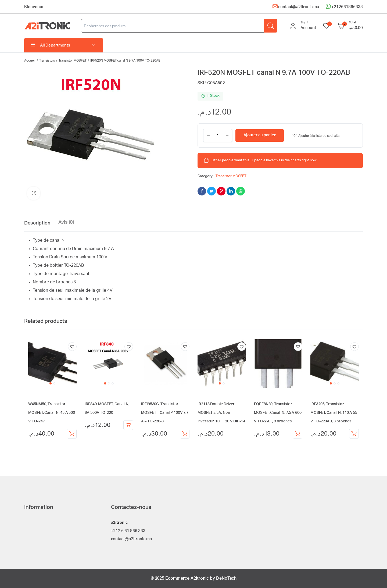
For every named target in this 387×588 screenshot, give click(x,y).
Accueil (30, 60)
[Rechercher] (271, 26)
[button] (34, 193)
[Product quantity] (218, 136)
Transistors (47, 60)
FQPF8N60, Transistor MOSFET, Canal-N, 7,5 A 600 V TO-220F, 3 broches (278, 413)
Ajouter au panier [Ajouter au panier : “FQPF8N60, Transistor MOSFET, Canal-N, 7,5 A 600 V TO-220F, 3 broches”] (298, 434)
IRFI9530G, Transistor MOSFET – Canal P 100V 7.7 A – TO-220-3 (165, 413)
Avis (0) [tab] (66, 222)
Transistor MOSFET (73, 60)
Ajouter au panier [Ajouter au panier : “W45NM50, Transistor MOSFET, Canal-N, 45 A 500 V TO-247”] (72, 434)
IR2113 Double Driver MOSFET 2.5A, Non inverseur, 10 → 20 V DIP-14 (221, 413)
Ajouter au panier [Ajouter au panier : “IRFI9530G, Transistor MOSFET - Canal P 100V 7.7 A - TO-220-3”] (185, 434)
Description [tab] (37, 223)
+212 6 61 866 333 (128, 531)
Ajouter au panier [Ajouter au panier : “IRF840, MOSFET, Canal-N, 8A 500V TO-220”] (128, 425)
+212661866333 (347, 7)
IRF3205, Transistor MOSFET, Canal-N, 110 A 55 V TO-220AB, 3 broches (334, 413)
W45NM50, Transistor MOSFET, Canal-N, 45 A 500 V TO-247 (52, 413)
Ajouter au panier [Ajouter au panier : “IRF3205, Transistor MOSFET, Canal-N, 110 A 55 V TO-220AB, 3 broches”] (354, 434)
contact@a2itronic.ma (299, 7)
